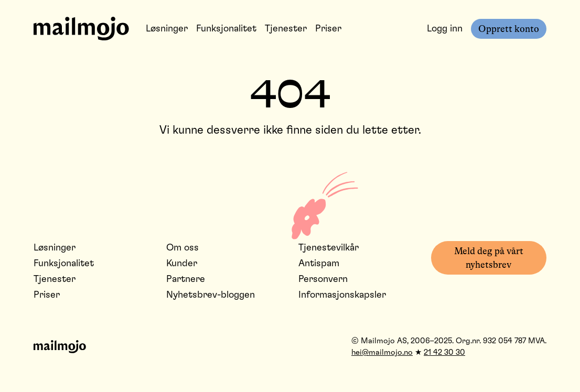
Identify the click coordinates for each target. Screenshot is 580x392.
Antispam (319, 264)
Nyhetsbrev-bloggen (211, 295)
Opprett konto (509, 29)
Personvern (323, 279)
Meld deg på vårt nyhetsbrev (489, 258)
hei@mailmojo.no (382, 352)
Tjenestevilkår (329, 248)
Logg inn (445, 29)
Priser (328, 29)
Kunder (182, 264)
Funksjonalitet (226, 29)
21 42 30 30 (444, 352)
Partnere (186, 279)
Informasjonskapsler (342, 295)
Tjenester (286, 29)
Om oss (182, 248)
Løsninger (167, 29)
